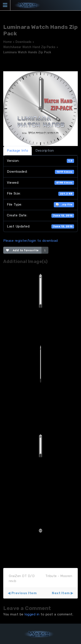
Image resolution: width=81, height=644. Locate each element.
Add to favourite (22, 250)
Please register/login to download (31, 241)
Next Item (61, 593)
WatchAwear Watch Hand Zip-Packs (29, 47)
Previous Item (24, 593)
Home (8, 42)
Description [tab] (45, 151)
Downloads (24, 42)
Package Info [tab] (17, 151)
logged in (32, 614)
